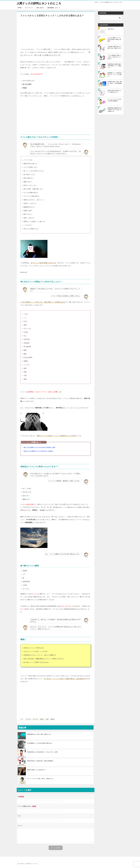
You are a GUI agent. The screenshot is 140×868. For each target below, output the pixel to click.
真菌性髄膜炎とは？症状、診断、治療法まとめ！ (39, 734)
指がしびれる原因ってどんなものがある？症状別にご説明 (39, 447)
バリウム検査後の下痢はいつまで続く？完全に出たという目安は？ (115, 57)
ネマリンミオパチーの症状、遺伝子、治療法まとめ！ (41, 779)
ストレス (28, 719)
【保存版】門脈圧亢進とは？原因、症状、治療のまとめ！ (115, 47)
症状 (47, 719)
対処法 (42, 719)
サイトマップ (29, 8)
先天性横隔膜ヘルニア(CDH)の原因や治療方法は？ (40, 743)
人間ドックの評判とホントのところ (39, 3)
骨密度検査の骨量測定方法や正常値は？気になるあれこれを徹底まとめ (115, 110)
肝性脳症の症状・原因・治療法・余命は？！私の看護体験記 (115, 83)
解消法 (52, 719)
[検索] (111, 18)
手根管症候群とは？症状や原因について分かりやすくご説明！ (43, 752)
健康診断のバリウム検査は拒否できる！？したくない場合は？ (115, 75)
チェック (35, 719)
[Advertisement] (56, 32)
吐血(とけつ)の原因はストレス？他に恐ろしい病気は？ (39, 451)
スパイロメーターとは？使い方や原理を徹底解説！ (115, 100)
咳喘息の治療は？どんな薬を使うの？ (37, 770)
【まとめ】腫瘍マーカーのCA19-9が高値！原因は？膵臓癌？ (114, 39)
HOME (20, 8)
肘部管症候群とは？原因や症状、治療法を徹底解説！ (41, 761)
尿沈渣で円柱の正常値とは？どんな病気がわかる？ (115, 91)
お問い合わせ (40, 8)
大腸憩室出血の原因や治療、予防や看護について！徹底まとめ (115, 66)
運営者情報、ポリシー (54, 8)
